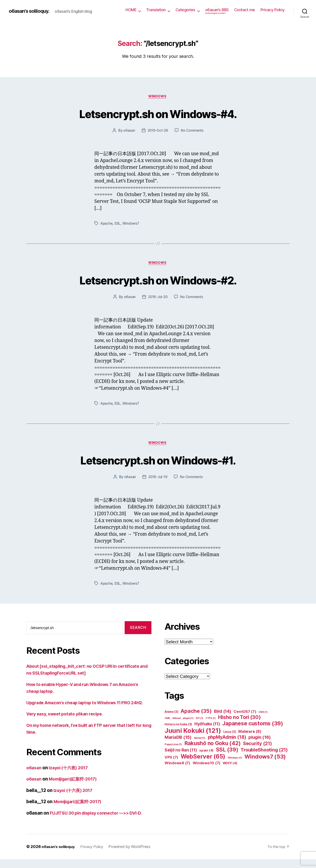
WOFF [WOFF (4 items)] (230, 765)
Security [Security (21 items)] (257, 746)
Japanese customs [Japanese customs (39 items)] (253, 726)
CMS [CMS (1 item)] (263, 714)
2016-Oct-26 (158, 131)
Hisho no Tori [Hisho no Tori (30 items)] (240, 719)
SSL (118, 224)
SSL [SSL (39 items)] (227, 752)
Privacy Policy (273, 10)
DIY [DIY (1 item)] (199, 720)
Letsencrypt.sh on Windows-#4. (158, 114)
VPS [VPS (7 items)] (171, 759)
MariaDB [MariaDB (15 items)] (178, 739)
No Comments (193, 131)
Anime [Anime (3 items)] (171, 714)
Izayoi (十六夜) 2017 (71, 777)
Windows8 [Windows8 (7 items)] (177, 765)
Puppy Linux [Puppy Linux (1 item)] (173, 747)
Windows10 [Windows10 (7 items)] (207, 765)
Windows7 (132, 224)
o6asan (128, 131)
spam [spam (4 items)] (206, 753)
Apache (107, 224)
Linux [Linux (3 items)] (230, 734)
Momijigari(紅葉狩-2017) (77, 788)
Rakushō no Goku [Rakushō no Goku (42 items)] (213, 745)
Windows (158, 97)
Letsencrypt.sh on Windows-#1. (158, 461)
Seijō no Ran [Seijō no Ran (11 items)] (181, 752)
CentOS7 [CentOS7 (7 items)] (245, 714)
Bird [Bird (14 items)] (223, 713)
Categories (185, 10)
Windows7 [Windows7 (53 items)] (265, 759)
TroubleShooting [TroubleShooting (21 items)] (264, 752)
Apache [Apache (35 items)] (196, 713)
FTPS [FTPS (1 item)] (211, 720)
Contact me (245, 10)
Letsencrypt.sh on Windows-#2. (158, 281)
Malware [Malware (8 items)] (250, 734)
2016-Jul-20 (158, 298)
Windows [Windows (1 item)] (235, 760)
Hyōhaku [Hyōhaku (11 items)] (207, 726)
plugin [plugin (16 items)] (259, 739)
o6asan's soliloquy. (31, 11)
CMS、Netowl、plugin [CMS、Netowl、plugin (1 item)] (179, 720)
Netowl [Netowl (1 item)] (200, 740)
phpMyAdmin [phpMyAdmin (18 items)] (227, 739)
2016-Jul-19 (158, 479)
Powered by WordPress (134, 856)
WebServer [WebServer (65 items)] (203, 759)
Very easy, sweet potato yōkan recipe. (68, 723)
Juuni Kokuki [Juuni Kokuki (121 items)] (193, 733)
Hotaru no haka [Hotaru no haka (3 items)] (178, 726)
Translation (156, 10)
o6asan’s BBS (217, 11)
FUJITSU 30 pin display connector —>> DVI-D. (100, 822)
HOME (131, 10)
